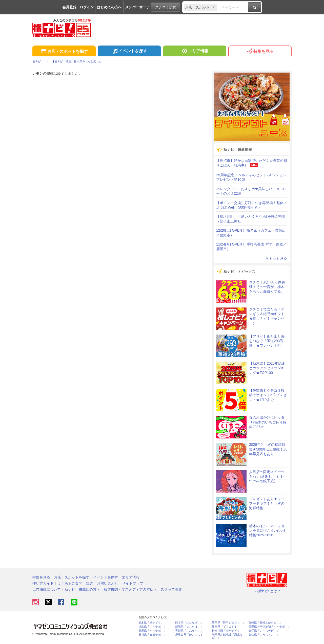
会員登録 (69, 7)
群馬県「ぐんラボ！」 (152, 631)
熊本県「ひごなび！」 (189, 623)
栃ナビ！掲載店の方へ (82, 589)
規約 (90, 583)
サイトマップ (133, 583)
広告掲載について (47, 589)
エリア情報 (195, 52)
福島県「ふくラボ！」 (152, 627)
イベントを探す (129, 52)
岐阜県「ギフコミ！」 (226, 627)
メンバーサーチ (137, 7)
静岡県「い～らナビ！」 (264, 631)
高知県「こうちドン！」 (264, 635)
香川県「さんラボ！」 (189, 631)
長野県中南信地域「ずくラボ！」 (269, 627)
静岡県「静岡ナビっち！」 (229, 623)
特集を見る (260, 52)
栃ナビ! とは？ (267, 591)
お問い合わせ (108, 583)
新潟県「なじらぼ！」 (189, 627)
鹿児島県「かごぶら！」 (190, 635)
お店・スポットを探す (64, 52)
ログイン (87, 7)
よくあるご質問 (70, 583)
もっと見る (276, 258)
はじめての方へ (109, 7)
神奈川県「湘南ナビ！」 (227, 631)
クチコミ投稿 (166, 7)
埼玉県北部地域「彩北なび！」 (227, 636)
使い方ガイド (43, 583)
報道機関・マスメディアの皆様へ (130, 589)
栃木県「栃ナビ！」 (151, 623)
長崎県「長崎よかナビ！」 (265, 623)
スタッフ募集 (171, 589)
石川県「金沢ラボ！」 (152, 635)
